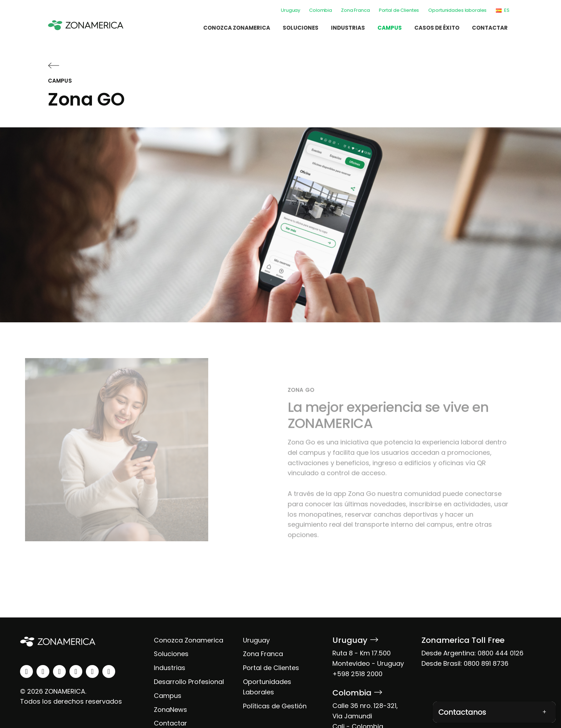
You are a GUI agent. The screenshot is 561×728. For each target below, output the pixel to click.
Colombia (321, 10)
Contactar (490, 28)
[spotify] (92, 671)
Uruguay (291, 10)
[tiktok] (109, 671)
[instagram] (43, 671)
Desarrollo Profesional (189, 682)
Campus (390, 28)
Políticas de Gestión (275, 706)
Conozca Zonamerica (237, 28)
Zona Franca (355, 10)
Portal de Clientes (399, 10)
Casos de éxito (437, 28)
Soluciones (301, 28)
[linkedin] (26, 671)
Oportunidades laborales (457, 10)
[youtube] (76, 671)
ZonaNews (170, 710)
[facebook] (59, 671)
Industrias (348, 28)
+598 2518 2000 (357, 674)
